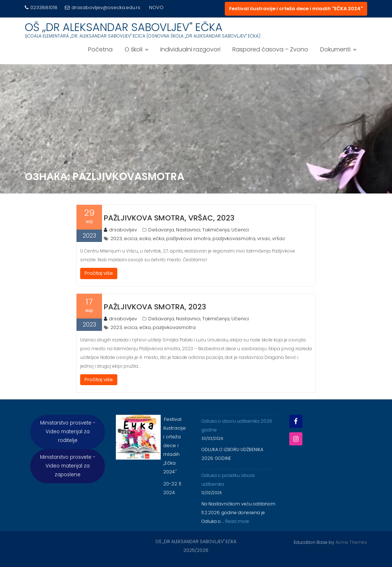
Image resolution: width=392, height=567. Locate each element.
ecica (131, 238)
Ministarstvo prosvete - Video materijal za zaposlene (68, 471)
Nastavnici (188, 230)
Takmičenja (216, 230)
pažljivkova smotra (188, 238)
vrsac (264, 238)
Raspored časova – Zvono (270, 49)
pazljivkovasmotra (234, 238)
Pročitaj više (99, 273)
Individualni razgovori (190, 49)
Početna (100, 49)
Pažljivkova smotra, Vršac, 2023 (169, 218)
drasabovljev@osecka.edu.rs (103, 7)
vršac (279, 238)
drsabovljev (120, 230)
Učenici (240, 230)
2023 (116, 238)
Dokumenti (335, 49)
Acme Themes (351, 542)
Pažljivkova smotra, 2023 (155, 307)
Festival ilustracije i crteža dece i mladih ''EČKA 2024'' (296, 9)
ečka (158, 238)
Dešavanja (161, 230)
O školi (134, 49)
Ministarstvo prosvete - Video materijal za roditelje (68, 437)
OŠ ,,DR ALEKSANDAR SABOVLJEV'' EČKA (124, 27)
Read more (237, 527)
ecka (145, 238)
